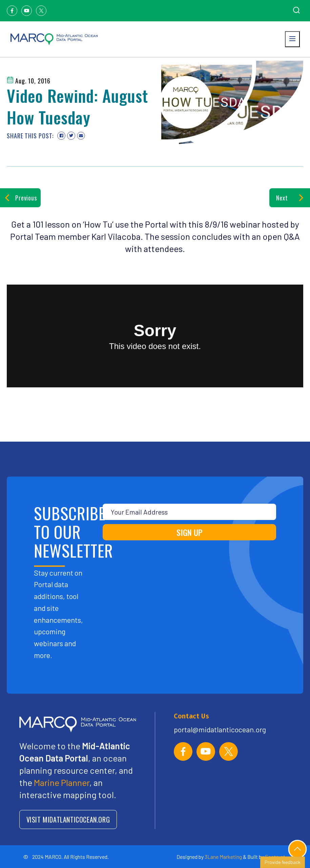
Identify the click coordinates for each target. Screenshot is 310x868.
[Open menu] (292, 39)
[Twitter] (41, 11)
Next (290, 198)
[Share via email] (81, 136)
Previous (20, 198)
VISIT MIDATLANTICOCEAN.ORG (68, 819)
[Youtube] (27, 11)
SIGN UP (190, 532)
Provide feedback (283, 862)
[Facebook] (12, 11)
